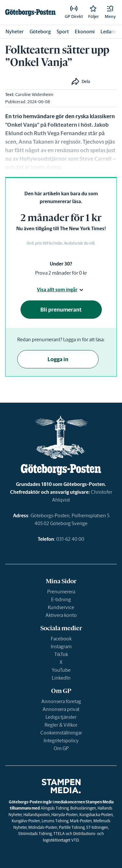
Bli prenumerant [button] (61, 310)
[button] (110, 12)
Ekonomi (85, 32)
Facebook (61, 639)
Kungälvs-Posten (26, 821)
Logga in (58, 359)
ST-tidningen (97, 827)
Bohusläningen (83, 808)
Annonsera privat (61, 709)
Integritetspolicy (61, 740)
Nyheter (15, 32)
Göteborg (40, 32)
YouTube (61, 670)
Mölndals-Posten (43, 827)
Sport (63, 32)
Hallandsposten (37, 815)
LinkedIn (61, 678)
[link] (30, 12)
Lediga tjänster (61, 717)
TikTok (61, 654)
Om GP (61, 748)
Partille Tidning (72, 827)
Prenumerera (61, 592)
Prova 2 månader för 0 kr (61, 273)
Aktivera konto (61, 615)
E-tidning (61, 599)
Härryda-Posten (65, 815)
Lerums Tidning (55, 821)
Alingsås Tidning (55, 808)
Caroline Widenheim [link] (34, 95)
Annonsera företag (61, 701)
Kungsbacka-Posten (96, 815)
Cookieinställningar (61, 733)
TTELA (59, 834)
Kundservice (61, 607)
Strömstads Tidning (35, 834)
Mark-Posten (81, 821)
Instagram (61, 646)
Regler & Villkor (61, 725)
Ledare (108, 32)
